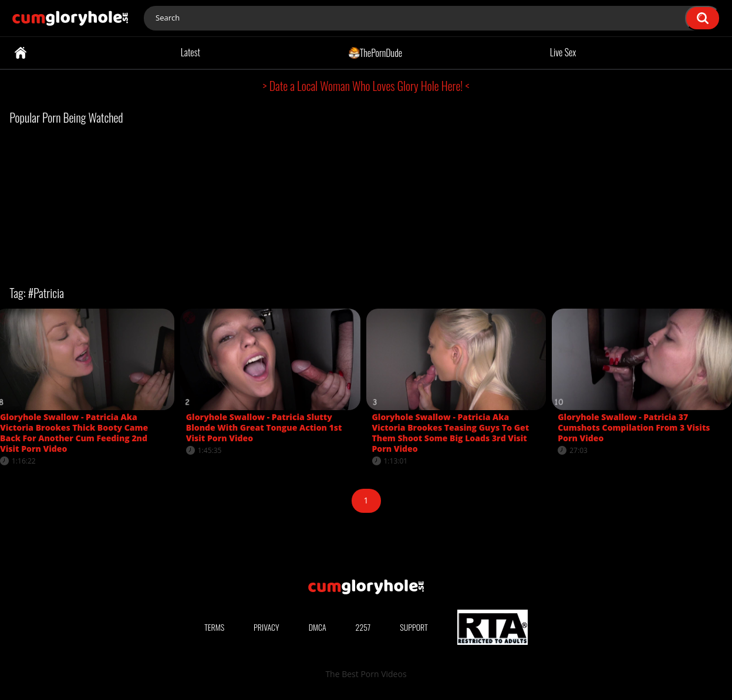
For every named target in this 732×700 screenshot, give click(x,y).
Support (414, 627)
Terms (214, 627)
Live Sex (563, 52)
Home (21, 53)
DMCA (318, 627)
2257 (363, 627)
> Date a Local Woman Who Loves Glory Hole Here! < (366, 86)
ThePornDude (375, 52)
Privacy (267, 627)
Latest (190, 52)
